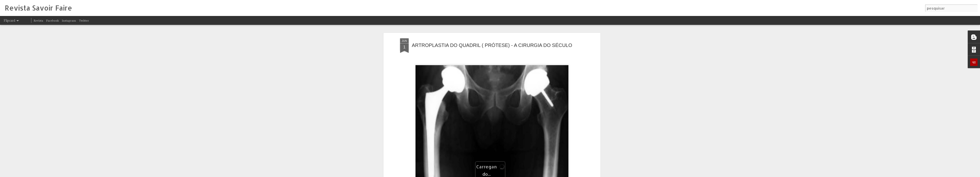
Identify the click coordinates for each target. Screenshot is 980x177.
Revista (38, 20)
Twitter (84, 20)
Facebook (52, 20)
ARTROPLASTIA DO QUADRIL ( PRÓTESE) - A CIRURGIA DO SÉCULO (492, 45)
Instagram (69, 20)
